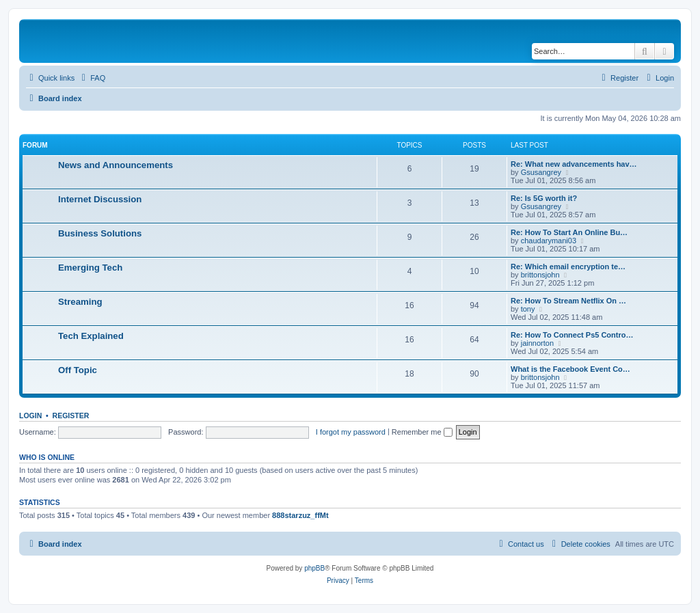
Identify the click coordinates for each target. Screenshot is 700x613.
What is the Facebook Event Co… (570, 369)
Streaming (80, 302)
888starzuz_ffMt (300, 515)
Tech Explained (91, 336)
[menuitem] (92, 78)
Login (30, 416)
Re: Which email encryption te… (568, 267)
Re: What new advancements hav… (574, 164)
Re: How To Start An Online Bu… (569, 232)
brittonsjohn (540, 275)
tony (528, 309)
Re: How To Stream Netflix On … (568, 301)
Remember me (422, 432)
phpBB (314, 568)
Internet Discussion (100, 199)
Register (71, 416)
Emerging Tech (90, 268)
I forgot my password (351, 432)
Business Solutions (100, 233)
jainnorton (537, 343)
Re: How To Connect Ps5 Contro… (572, 335)
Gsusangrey (541, 172)
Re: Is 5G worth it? (544, 198)
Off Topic (78, 370)
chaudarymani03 (549, 241)
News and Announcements (116, 165)
